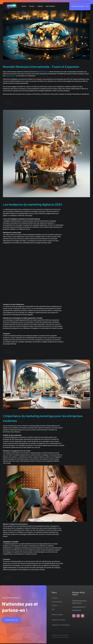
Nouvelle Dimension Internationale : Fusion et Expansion (41, 67)
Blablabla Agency (43, 72)
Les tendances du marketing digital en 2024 (33, 205)
